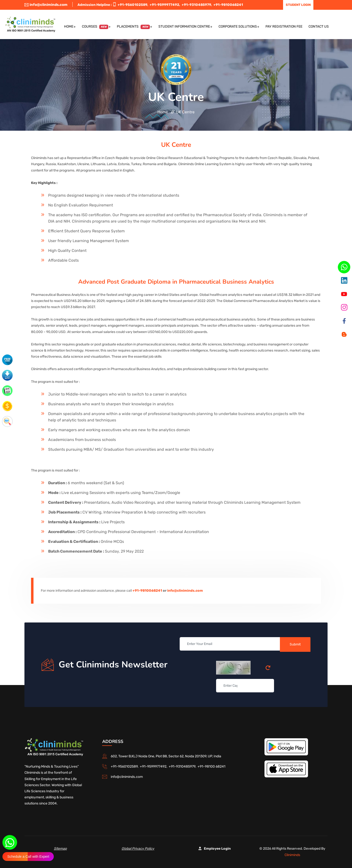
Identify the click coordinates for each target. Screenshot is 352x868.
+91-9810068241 (228, 5)
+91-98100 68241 (211, 766)
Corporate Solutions (238, 27)
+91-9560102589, (134, 5)
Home (69, 27)
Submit (295, 644)
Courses (95, 27)
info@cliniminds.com (46, 5)
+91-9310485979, (198, 5)
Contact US (319, 27)
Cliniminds (292, 855)
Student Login (298, 5)
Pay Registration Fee (284, 27)
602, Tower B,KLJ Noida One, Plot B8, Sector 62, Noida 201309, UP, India (166, 756)
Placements (133, 27)
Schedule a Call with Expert (28, 857)
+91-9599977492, (166, 5)
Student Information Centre (184, 27)
